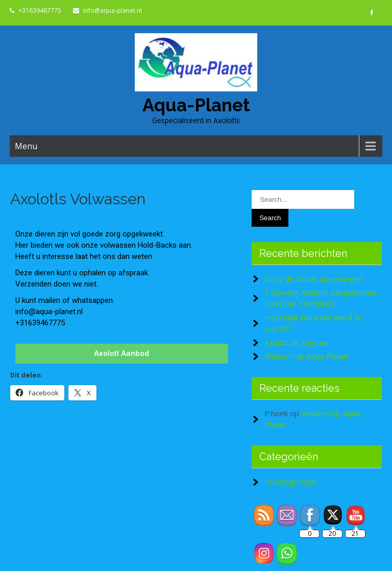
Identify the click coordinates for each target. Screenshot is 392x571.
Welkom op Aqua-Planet (307, 356)
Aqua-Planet (196, 105)
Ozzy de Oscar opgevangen (314, 278)
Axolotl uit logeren (296, 342)
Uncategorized (290, 482)
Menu (26, 146)
